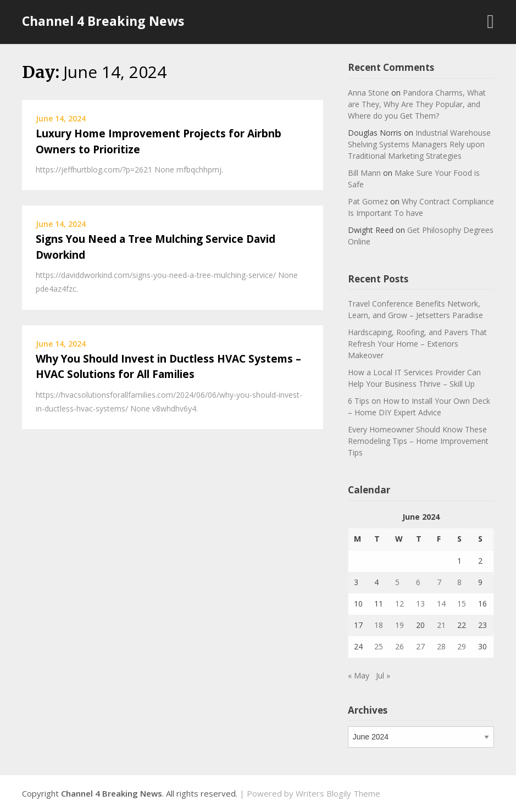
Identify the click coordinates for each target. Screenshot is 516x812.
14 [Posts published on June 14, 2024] (441, 604)
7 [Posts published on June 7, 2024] (439, 582)
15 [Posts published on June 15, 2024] (462, 604)
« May (359, 675)
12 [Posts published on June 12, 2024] (400, 604)
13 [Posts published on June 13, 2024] (420, 604)
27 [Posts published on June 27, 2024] (420, 646)
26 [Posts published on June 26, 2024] (400, 646)
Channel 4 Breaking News (103, 21)
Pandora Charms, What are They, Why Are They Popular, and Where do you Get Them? (417, 104)
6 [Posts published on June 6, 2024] (418, 582)
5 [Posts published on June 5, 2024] (397, 582)
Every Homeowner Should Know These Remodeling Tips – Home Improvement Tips (418, 441)
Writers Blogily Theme (338, 793)
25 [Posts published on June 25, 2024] (379, 646)
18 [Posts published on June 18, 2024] (379, 625)
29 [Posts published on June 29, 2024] (462, 646)
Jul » (383, 675)
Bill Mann (364, 173)
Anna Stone (368, 93)
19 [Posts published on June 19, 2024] (400, 625)
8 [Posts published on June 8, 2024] (459, 582)
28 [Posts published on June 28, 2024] (441, 646)
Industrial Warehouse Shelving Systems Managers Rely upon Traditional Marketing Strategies (419, 144)
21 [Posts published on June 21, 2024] (441, 625)
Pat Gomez (368, 201)
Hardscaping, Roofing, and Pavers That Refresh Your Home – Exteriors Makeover (417, 344)
